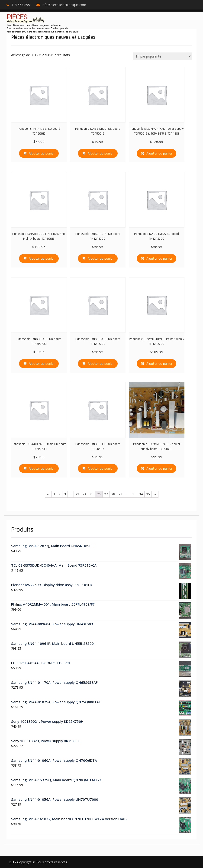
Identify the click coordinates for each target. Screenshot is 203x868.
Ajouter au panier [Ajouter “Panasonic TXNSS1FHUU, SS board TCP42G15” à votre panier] (101, 469)
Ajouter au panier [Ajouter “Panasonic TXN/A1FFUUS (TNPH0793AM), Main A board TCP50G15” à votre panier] (42, 259)
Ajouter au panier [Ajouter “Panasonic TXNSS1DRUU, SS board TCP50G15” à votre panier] (101, 153)
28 (113, 494)
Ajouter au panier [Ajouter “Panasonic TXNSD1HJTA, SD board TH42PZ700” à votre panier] (101, 259)
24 (84, 494)
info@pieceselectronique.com (64, 5)
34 (141, 494)
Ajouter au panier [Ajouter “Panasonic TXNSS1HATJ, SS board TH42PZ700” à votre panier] (101, 364)
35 (148, 494)
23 (77, 494)
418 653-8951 (21, 5)
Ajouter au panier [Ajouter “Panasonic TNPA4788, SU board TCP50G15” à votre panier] (42, 153)
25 (92, 494)
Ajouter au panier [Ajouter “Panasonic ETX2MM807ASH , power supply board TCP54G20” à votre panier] (159, 469)
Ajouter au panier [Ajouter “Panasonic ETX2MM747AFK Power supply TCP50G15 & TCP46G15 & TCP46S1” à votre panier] (159, 153)
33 (134, 494)
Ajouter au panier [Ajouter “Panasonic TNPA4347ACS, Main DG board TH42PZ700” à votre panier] (42, 469)
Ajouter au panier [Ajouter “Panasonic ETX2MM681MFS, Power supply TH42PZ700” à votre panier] (159, 364)
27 (106, 494)
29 (120, 494)
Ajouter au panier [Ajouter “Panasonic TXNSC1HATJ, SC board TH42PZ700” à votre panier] (42, 364)
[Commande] (163, 56)
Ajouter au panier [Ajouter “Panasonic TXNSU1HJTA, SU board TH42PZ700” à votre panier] (159, 259)
